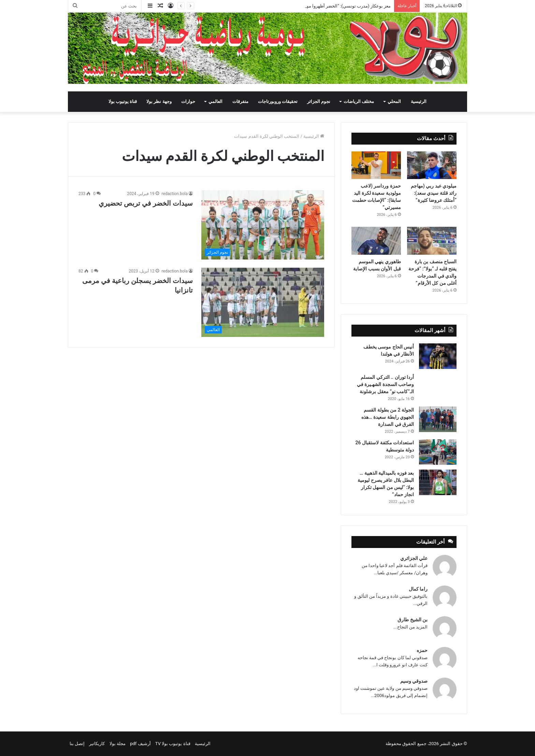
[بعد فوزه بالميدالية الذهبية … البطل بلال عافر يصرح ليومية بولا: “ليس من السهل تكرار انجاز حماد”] (438, 482)
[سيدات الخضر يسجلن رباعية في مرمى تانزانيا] (263, 302)
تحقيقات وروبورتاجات (278, 101)
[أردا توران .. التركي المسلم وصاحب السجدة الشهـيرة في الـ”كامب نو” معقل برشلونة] (438, 383)
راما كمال (418, 589)
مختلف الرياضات (359, 101)
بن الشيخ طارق (413, 620)
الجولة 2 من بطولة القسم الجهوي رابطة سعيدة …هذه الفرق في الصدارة (388, 417)
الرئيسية (419, 101)
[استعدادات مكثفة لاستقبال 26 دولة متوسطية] (438, 452)
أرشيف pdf (140, 744)
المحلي (394, 101)
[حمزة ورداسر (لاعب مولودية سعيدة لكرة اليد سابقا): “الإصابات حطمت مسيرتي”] (376, 165)
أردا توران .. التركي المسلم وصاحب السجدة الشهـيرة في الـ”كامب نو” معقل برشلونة (385, 384)
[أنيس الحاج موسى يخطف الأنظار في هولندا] (438, 356)
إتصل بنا (77, 744)
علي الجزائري (414, 558)
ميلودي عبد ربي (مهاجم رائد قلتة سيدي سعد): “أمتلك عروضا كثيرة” (434, 193)
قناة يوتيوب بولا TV (173, 744)
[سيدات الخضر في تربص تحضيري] (263, 225)
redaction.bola (175, 194)
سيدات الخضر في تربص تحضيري (146, 203)
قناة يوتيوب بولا (123, 101)
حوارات (188, 101)
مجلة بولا (118, 744)
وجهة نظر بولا (159, 101)
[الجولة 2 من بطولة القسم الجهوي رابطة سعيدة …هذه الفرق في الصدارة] (438, 419)
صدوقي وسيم (414, 681)
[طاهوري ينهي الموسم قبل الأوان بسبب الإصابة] (376, 241)
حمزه (422, 650)
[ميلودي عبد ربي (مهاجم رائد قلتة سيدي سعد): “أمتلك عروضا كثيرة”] (432, 165)
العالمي (215, 101)
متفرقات (240, 101)
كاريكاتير (97, 744)
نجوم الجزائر (319, 101)
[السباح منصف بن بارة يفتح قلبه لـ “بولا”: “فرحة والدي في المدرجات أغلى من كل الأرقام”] (432, 241)
